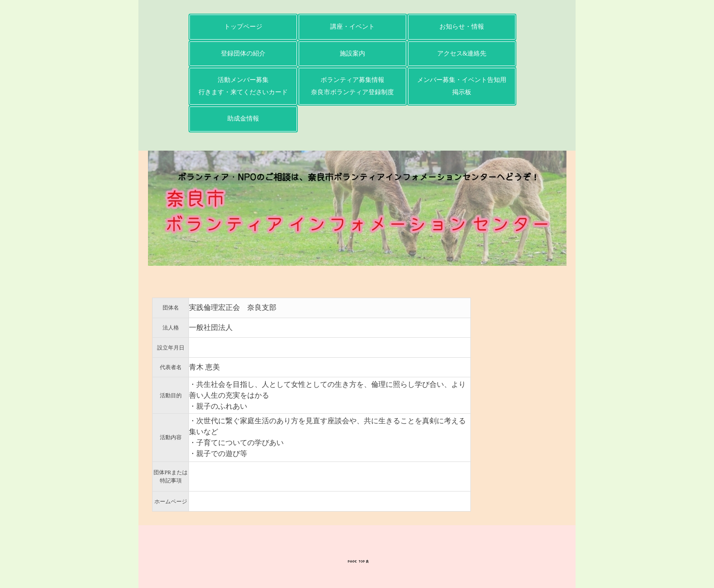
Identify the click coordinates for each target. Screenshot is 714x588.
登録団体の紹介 (243, 53)
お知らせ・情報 (462, 27)
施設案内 (352, 53)
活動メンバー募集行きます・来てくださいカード (243, 86)
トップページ (243, 27)
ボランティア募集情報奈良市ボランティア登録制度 (352, 86)
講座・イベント (352, 27)
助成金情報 (243, 119)
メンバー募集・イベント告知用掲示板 (462, 86)
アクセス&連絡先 (462, 53)
